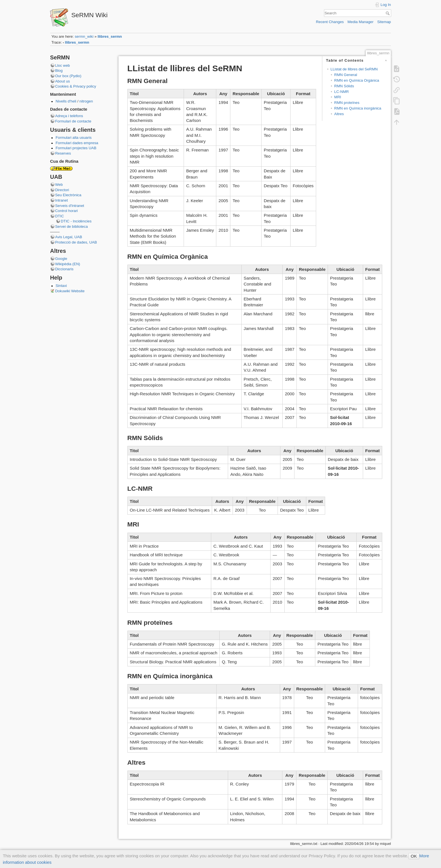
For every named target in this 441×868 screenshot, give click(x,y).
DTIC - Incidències (76, 221)
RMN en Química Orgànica (357, 80)
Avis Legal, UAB (69, 237)
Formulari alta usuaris (74, 138)
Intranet (61, 200)
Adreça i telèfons (69, 116)
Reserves (63, 153)
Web (59, 185)
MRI (337, 97)
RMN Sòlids (344, 86)
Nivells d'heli (67, 101)
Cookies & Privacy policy (76, 86)
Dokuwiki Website (70, 291)
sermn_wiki (84, 36)
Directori (62, 190)
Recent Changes (330, 22)
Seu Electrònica (68, 195)
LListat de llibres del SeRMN (354, 69)
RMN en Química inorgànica (358, 108)
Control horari (67, 211)
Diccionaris (64, 269)
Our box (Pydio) (68, 76)
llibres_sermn (110, 36)
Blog (59, 71)
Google (61, 259)
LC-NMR (341, 92)
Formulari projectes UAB (76, 148)
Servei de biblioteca (71, 227)
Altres (339, 114)
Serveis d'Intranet (70, 206)
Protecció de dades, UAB (76, 242)
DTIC (59, 216)
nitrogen (86, 101)
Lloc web (62, 65)
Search (388, 13)
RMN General (346, 75)
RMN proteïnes (347, 103)
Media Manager (361, 22)
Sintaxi (61, 286)
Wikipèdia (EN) (68, 264)
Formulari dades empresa (77, 143)
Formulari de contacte (73, 121)
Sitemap (384, 22)
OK (414, 856)
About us (63, 81)
